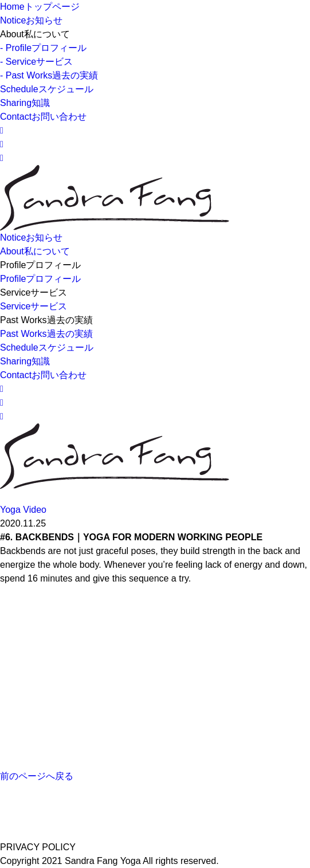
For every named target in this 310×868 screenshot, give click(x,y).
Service (34, 306)
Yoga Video (23, 510)
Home (40, 7)
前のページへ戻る (37, 776)
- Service (36, 62)
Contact (43, 117)
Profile (40, 279)
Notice (31, 20)
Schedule (47, 89)
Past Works (46, 334)
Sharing (25, 103)
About (35, 251)
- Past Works (49, 75)
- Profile (43, 48)
